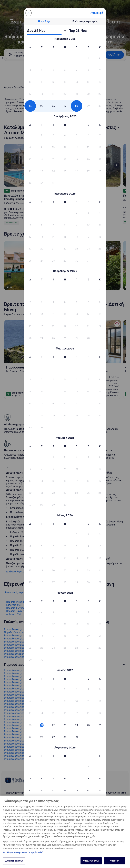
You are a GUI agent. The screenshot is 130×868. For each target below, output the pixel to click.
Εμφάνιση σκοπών (14, 861)
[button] (88, 58)
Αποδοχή (114, 861)
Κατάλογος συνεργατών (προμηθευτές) (23, 852)
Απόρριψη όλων (91, 861)
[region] (65, 832)
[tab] (45, 21)
